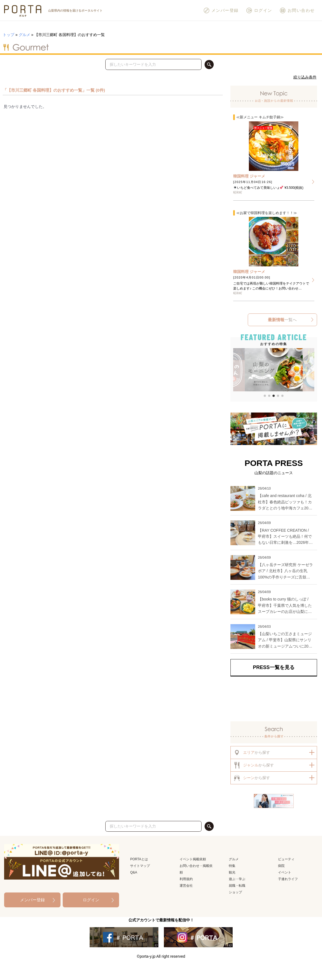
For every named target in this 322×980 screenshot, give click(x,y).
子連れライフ (288, 879)
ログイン (259, 10)
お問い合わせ (297, 10)
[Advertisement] (274, 699)
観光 (232, 872)
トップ (9, 35)
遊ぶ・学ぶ (237, 879)
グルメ (24, 35)
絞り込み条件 (305, 77)
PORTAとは (139, 859)
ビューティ (286, 859)
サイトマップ (140, 866)
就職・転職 (237, 886)
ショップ (235, 892)
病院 (281, 866)
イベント (285, 872)
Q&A (134, 872)
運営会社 (186, 886)
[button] (237, 371)
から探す (252, 753)
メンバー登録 (221, 10)
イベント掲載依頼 (193, 859)
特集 (232, 866)
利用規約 (186, 879)
